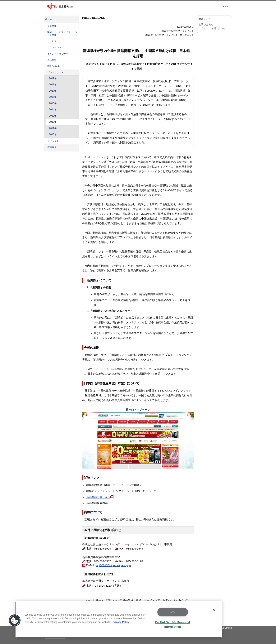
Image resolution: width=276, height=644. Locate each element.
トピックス (53, 141)
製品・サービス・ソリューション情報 (62, 34)
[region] (119, 619)
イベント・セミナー (58, 54)
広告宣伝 (52, 147)
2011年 (53, 128)
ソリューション (55, 47)
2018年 (53, 84)
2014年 (53, 109)
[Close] (214, 610)
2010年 (53, 134)
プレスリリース (55, 72)
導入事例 (52, 60)
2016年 (53, 97)
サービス (52, 41)
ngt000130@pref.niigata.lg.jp (114, 565)
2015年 (53, 103)
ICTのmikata (54, 66)
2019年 (53, 78)
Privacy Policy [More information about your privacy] (121, 622)
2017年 (53, 91)
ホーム (49, 19)
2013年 (53, 116)
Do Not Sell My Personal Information (173, 625)
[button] (15, 620)
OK (173, 612)
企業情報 (52, 26)
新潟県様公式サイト (98, 497)
